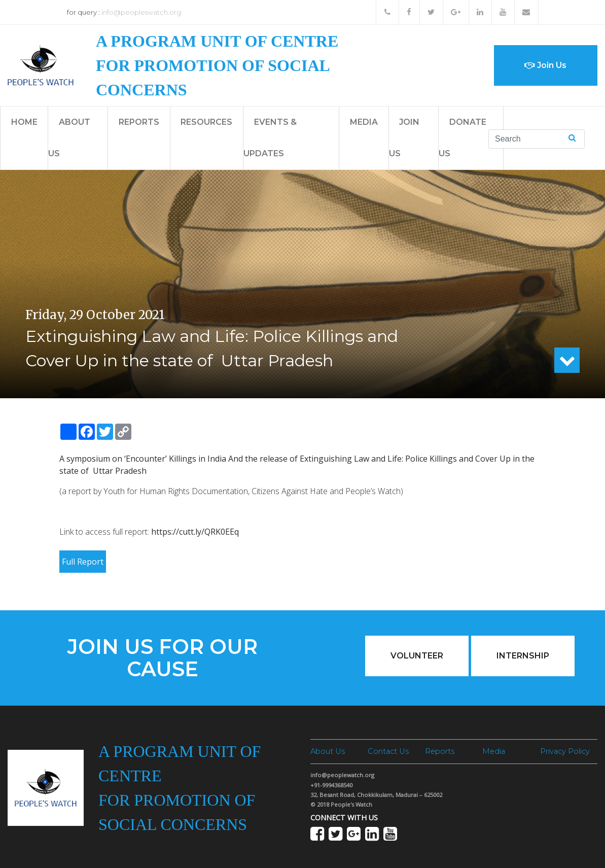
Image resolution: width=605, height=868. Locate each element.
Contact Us (388, 751)
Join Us (545, 65)
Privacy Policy (565, 751)
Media (364, 122)
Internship (523, 656)
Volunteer (417, 656)
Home (24, 122)
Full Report (83, 562)
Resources (206, 122)
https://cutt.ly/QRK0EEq (195, 532)
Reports (139, 122)
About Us (328, 751)
